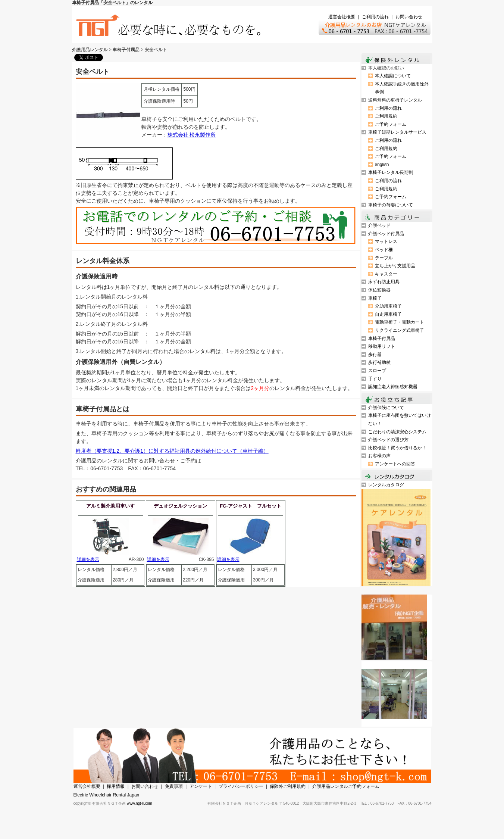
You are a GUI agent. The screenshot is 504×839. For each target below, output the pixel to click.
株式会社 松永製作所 (192, 135)
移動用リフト (382, 346)
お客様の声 (379, 456)
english (382, 165)
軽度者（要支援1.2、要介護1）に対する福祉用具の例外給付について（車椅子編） (172, 451)
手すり (375, 379)
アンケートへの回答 (395, 464)
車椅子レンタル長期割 (391, 172)
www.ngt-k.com (140, 803)
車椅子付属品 (126, 50)
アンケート (201, 786)
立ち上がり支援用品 (395, 266)
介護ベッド (379, 225)
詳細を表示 (88, 559)
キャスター (386, 274)
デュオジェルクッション (180, 506)
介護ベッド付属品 (386, 234)
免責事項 (174, 786)
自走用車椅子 (388, 314)
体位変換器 (379, 290)
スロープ (377, 371)
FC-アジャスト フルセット (251, 506)
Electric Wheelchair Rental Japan (107, 795)
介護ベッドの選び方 (388, 440)
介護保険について (386, 408)
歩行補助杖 (379, 362)
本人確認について (393, 76)
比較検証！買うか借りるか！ (397, 448)
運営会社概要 (342, 17)
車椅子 (375, 298)
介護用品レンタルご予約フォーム (346, 786)
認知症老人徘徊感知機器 (393, 387)
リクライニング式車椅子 (400, 330)
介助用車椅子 (388, 306)
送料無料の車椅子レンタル (395, 100)
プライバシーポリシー (241, 786)
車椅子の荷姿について (391, 205)
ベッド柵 (384, 250)
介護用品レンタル (90, 50)
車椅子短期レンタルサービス (397, 132)
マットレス (386, 241)
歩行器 (375, 355)
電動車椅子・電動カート (400, 322)
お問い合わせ (409, 17)
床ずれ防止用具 (384, 282)
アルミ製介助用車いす (110, 506)
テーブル (384, 258)
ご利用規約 (386, 116)
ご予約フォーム (391, 124)
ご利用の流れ (375, 17)
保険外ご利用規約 (288, 786)
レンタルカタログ (386, 485)
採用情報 (116, 786)
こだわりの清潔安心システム (397, 432)
